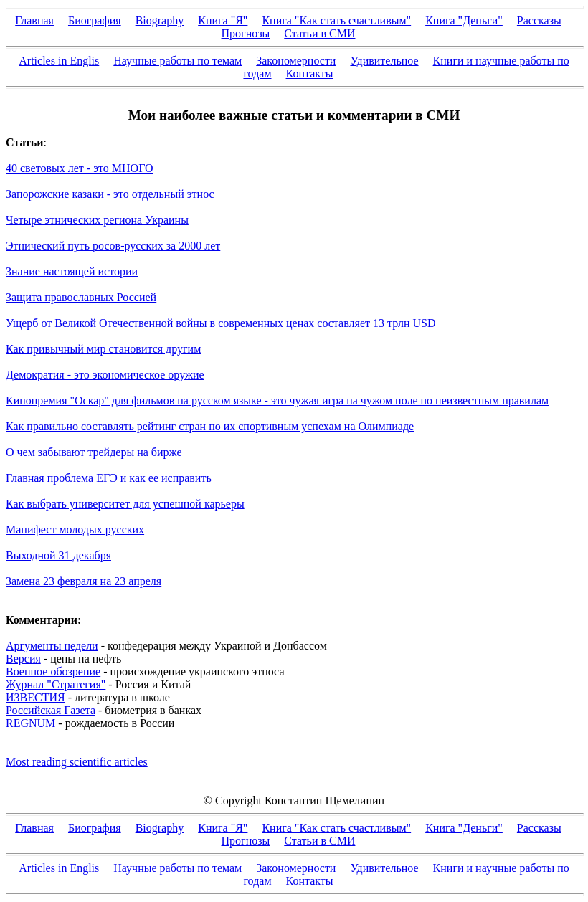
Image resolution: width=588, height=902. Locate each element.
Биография (95, 20)
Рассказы (539, 20)
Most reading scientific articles (77, 762)
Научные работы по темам (177, 61)
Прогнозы (246, 33)
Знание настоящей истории (72, 271)
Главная (34, 20)
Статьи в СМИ (319, 33)
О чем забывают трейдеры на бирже (94, 452)
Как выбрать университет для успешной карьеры (125, 504)
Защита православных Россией (81, 297)
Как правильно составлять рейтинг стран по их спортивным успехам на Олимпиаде (210, 426)
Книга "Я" (223, 20)
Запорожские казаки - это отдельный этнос (110, 194)
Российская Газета (51, 710)
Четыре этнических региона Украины (97, 220)
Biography (160, 20)
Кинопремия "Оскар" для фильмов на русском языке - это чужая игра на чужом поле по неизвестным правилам (277, 400)
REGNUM (30, 723)
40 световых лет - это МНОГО (80, 168)
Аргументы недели (52, 646)
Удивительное (384, 61)
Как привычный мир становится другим (103, 349)
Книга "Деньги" (464, 20)
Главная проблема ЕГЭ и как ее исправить (109, 478)
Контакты (310, 73)
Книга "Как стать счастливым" (336, 20)
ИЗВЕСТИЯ (35, 697)
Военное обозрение (53, 671)
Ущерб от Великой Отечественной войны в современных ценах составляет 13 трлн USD (221, 323)
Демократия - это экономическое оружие (105, 375)
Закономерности (296, 61)
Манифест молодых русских (75, 530)
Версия (23, 659)
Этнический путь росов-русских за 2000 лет (113, 246)
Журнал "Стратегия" (56, 684)
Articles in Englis (59, 61)
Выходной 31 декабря (58, 555)
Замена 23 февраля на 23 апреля (84, 581)
